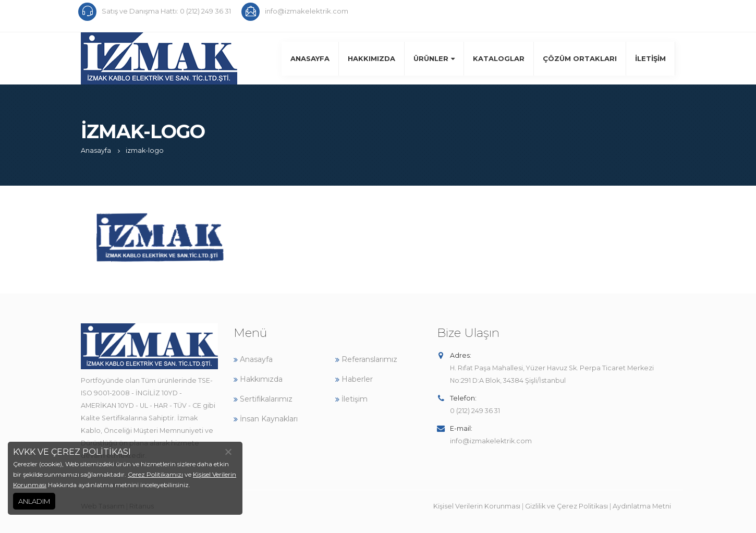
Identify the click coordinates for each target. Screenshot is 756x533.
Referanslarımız (366, 359)
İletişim (650, 58)
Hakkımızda (371, 58)
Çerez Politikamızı (155, 474)
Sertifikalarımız (263, 399)
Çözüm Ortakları (580, 58)
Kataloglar (499, 58)
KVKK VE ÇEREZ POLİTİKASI (72, 452)
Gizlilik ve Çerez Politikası (566, 506)
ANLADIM (34, 501)
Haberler (354, 379)
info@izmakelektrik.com (491, 441)
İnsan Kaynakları (266, 419)
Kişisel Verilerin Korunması (477, 506)
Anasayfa (310, 58)
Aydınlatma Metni (642, 506)
